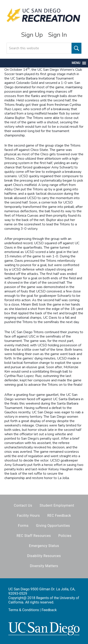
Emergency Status (44, 546)
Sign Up (32, 35)
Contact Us (23, 505)
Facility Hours (28, 516)
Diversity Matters (44, 566)
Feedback (49, 610)
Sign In (57, 35)
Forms (23, 526)
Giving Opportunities (53, 526)
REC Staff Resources (34, 536)
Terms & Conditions (24, 610)
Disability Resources (44, 556)
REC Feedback (59, 516)
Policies (65, 536)
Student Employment (57, 505)
